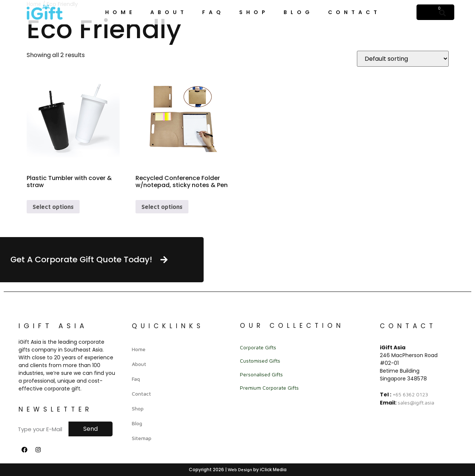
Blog (298, 12)
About (169, 12)
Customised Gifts (260, 361)
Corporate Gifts (258, 347)
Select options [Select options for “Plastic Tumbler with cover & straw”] (53, 207)
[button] (443, 13)
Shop (254, 12)
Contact (354, 12)
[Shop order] (403, 59)
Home (120, 12)
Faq (213, 12)
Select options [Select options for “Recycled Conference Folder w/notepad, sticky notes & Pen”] (162, 207)
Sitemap (142, 438)
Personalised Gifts (261, 374)
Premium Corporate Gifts (269, 388)
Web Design (240, 470)
